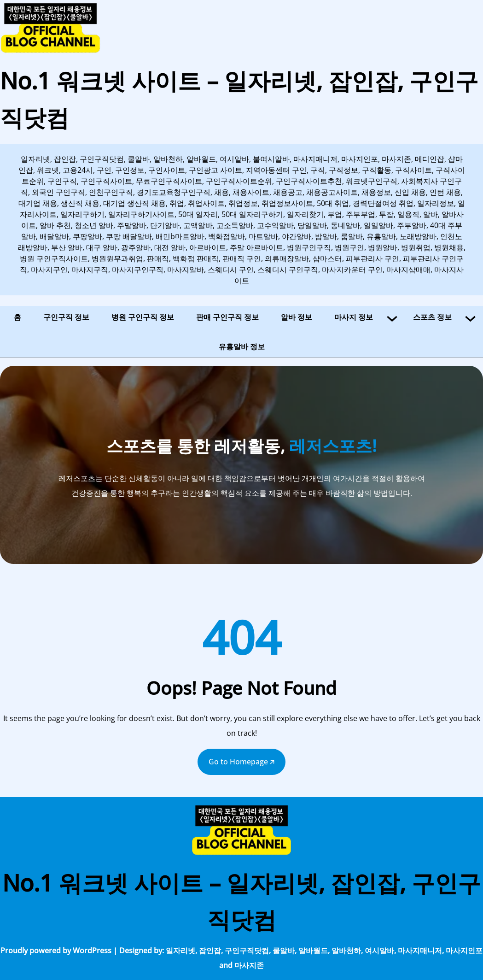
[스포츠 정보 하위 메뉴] (470, 317)
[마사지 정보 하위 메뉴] (392, 317)
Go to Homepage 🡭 (241, 762)
